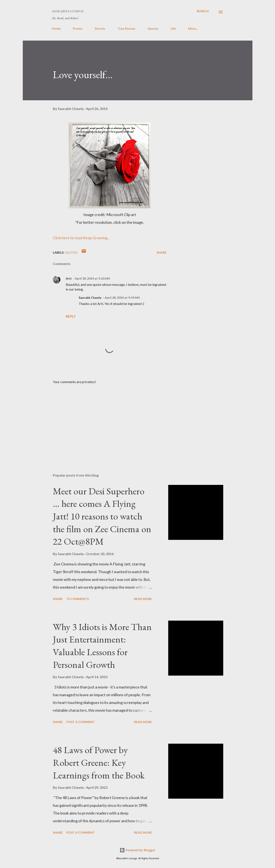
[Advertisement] (103, 420)
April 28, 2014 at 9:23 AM (92, 278)
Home (56, 28)
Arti (69, 278)
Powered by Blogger (137, 850)
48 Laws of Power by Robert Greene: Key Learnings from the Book (99, 762)
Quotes (153, 28)
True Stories (126, 28)
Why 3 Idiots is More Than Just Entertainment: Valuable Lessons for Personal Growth (102, 646)
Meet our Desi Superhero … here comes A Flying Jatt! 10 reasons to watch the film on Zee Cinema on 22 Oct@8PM (102, 516)
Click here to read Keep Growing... (81, 238)
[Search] (203, 11)
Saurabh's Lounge (68, 11)
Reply (71, 316)
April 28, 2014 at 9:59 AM (122, 298)
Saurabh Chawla (90, 298)
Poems (78, 28)
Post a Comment (81, 722)
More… (193, 28)
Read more (143, 599)
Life (173, 28)
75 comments (78, 599)
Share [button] (162, 252)
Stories (100, 28)
